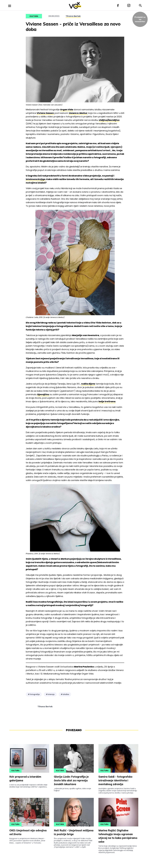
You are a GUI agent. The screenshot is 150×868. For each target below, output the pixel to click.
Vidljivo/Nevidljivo (109, 120)
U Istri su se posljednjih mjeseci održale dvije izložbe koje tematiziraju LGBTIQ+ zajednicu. (28, 786)
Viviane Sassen (45, 113)
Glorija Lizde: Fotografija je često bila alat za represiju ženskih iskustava (71, 780)
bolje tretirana (107, 401)
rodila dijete (88, 384)
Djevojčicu (43, 394)
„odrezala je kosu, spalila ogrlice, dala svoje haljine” (72, 789)
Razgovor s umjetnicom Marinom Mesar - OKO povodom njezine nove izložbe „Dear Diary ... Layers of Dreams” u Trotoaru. (27, 841)
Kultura (34, 16)
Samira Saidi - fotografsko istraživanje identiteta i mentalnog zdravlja (115, 780)
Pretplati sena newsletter (140, 19)
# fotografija (34, 694)
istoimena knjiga (36, 179)
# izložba (65, 694)
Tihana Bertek (73, 16)
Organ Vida (67, 110)
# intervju (50, 694)
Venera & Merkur (78, 113)
